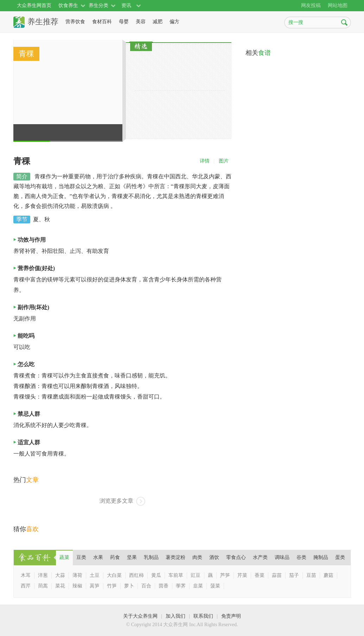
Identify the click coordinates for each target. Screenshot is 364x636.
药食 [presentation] (115, 557)
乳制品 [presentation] (151, 557)
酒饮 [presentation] (214, 557)
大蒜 (60, 575)
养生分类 (98, 5)
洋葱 (43, 575)
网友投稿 (311, 5)
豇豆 (196, 575)
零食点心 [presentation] (236, 557)
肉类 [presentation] (197, 557)
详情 (205, 161)
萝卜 (129, 586)
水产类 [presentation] (260, 557)
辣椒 (77, 586)
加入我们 (175, 616)
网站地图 (338, 5)
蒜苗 (277, 575)
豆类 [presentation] (81, 557)
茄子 (294, 575)
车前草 (176, 575)
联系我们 (203, 616)
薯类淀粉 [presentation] (175, 557)
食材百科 (102, 22)
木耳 (26, 575)
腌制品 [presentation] (321, 557)
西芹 (26, 586)
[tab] (64, 558)
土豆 (95, 575)
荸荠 (181, 586)
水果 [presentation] (98, 557)
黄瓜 (156, 575)
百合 (146, 586)
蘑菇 (328, 575)
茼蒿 (43, 586)
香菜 (260, 575)
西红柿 (136, 575)
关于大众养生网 (140, 616)
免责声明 (231, 616)
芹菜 (242, 575)
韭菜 (198, 586)
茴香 (164, 586)
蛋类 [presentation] (340, 557)
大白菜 (114, 575)
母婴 (124, 22)
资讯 (126, 5)
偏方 (174, 22)
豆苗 (311, 575)
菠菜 (215, 586)
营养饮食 (75, 22)
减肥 (158, 22)
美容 (141, 22)
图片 (224, 161)
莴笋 (95, 586)
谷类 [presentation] (301, 557)
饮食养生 (68, 5)
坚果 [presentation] (132, 557)
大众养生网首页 (34, 5)
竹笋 (112, 586)
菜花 (60, 586)
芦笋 (225, 575)
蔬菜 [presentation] (64, 557)
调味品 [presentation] (282, 557)
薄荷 (77, 575)
